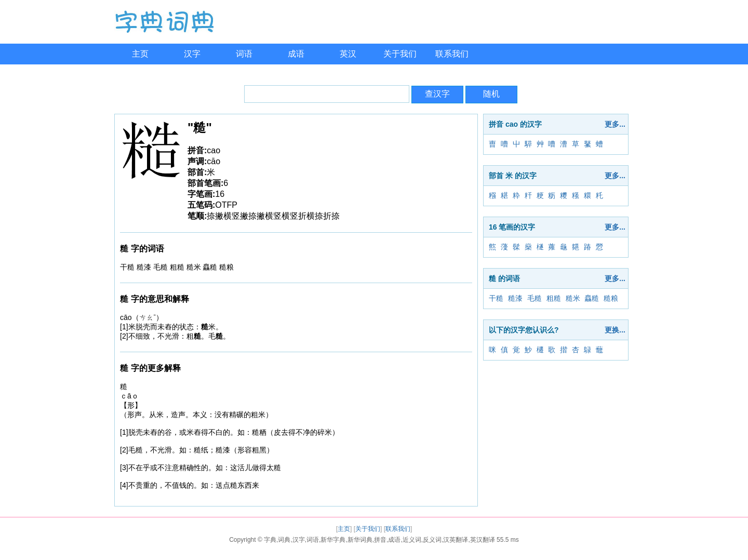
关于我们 (400, 54)
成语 (296, 54)
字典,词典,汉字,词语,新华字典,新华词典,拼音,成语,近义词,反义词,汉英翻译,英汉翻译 (379, 540)
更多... (615, 124)
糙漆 (515, 298)
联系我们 (452, 54)
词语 (244, 54)
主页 (140, 54)
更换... (615, 330)
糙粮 (611, 298)
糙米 (573, 298)
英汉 (348, 54)
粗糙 (554, 298)
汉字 (192, 54)
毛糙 (535, 298)
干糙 (496, 298)
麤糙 (592, 298)
